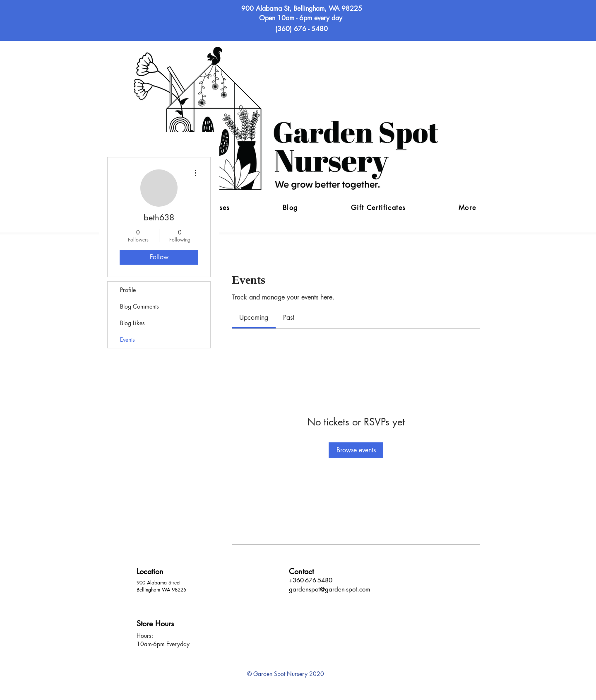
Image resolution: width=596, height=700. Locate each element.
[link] (254, 317)
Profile (128, 290)
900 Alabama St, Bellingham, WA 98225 (302, 8)
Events (127, 339)
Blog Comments (139, 306)
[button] (467, 208)
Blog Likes (132, 323)
